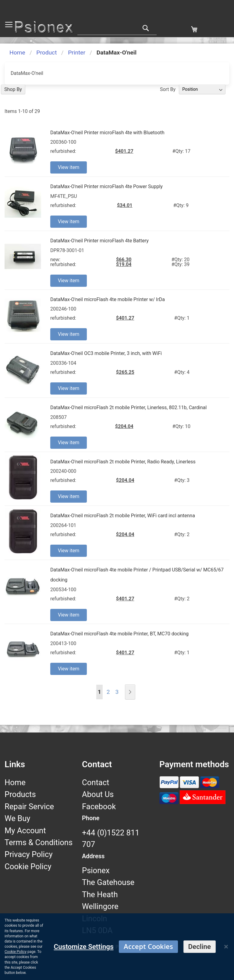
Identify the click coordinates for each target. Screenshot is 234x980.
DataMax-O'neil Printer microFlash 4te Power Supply (106, 186)
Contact (96, 782)
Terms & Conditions (39, 842)
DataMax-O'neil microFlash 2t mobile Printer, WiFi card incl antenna (123, 516)
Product (46, 53)
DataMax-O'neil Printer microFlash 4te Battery (99, 241)
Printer (77, 53)
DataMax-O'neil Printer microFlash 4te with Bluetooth (107, 133)
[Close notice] (226, 947)
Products (20, 794)
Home (17, 53)
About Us (98, 794)
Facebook (99, 806)
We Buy (17, 818)
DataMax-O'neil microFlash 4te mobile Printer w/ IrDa (108, 299)
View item (69, 167)
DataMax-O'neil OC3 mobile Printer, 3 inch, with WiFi (106, 353)
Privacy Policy (29, 854)
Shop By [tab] (13, 89)
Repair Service (29, 806)
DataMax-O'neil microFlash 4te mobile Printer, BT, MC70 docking (119, 634)
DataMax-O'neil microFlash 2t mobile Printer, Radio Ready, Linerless (123, 462)
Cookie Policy (28, 866)
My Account (25, 831)
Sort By (168, 89)
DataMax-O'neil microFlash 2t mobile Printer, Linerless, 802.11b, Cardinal (128, 407)
